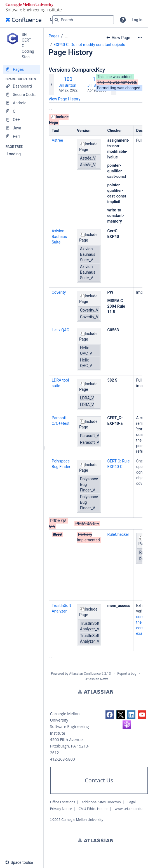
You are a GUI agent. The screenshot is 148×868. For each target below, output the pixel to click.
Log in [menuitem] (137, 20)
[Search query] (83, 20)
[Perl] (22, 136)
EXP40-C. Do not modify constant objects (89, 45)
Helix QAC (60, 330)
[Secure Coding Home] (22, 95)
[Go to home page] (24, 20)
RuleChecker (118, 534)
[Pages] (22, 69)
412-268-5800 (63, 759)
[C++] (22, 120)
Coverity (59, 292)
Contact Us (99, 780)
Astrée (57, 140)
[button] (123, 20)
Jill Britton (68, 85)
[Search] (57, 20)
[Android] (22, 103)
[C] (22, 111)
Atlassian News (97, 679)
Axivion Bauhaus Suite (59, 237)
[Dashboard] (22, 86)
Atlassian (96, 691)
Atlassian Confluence (85, 674)
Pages (54, 36)
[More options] (140, 38)
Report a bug (127, 674)
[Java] (22, 128)
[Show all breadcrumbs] (66, 36)
